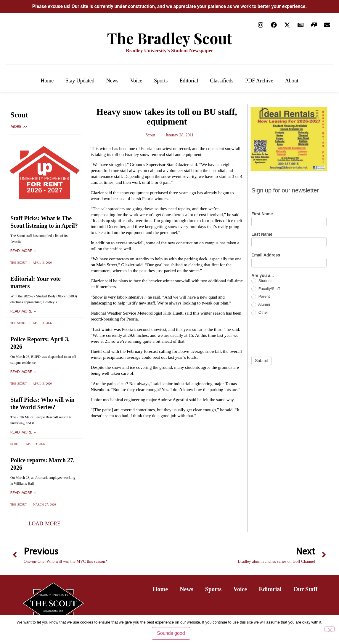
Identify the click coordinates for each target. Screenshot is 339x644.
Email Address (266, 255)
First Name (262, 214)
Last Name (262, 234)
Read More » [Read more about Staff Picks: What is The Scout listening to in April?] (23, 251)
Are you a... (262, 276)
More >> (19, 127)
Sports (161, 81)
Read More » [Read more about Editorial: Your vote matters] (23, 311)
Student (261, 281)
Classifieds (222, 81)
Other (260, 313)
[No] (330, 629)
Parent (261, 297)
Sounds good (171, 633)
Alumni (261, 305)
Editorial (189, 81)
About (292, 81)
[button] (44, 524)
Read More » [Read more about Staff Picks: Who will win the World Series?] (23, 432)
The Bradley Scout (170, 38)
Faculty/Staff (266, 289)
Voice (136, 81)
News (112, 81)
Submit (261, 361)
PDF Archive (259, 81)
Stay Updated (80, 81)
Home (47, 81)
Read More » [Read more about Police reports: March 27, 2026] (23, 493)
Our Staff (305, 589)
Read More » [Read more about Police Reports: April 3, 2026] (23, 372)
